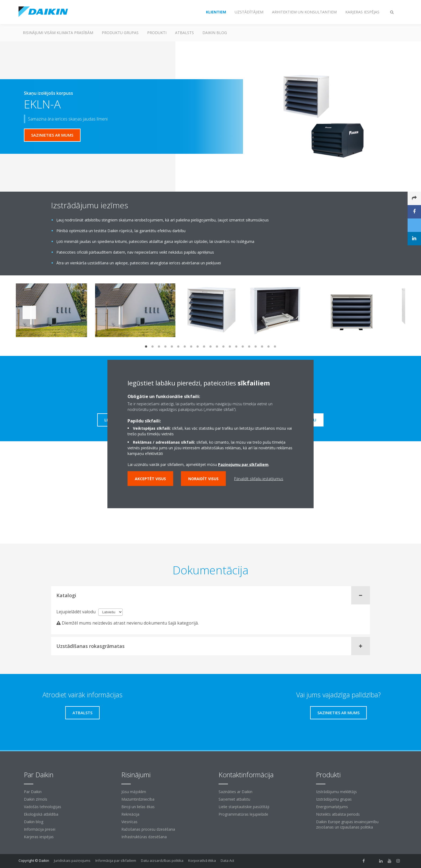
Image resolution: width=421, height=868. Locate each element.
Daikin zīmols (36, 799)
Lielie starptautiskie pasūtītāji (244, 807)
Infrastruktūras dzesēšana (144, 837)
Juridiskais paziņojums (72, 860)
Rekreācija (130, 814)
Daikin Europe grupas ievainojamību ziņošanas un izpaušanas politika (347, 824)
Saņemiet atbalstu (234, 799)
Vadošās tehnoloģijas (43, 807)
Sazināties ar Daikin (235, 792)
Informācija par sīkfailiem (116, 860)
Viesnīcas (129, 822)
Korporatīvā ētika (202, 860)
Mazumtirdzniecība (138, 799)
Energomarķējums (332, 807)
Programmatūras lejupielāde (243, 814)
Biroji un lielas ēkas (138, 807)
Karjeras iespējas (39, 837)
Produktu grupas (120, 33)
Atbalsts (184, 33)
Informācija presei (40, 829)
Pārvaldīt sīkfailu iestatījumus (259, 479)
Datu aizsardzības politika (162, 860)
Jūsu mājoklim (134, 792)
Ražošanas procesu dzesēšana (148, 829)
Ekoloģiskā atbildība (41, 814)
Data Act (227, 860)
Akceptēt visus (150, 479)
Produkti (157, 33)
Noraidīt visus (203, 479)
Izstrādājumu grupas (334, 799)
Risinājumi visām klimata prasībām (58, 33)
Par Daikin (33, 792)
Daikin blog (215, 33)
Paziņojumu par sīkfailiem (243, 464)
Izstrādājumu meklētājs (336, 792)
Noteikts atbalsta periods (338, 814)
